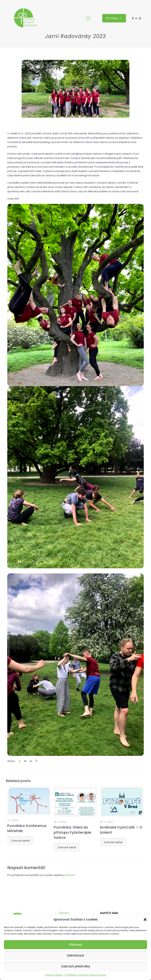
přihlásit (69, 875)
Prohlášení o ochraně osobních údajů (85, 975)
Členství (64, 913)
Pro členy (114, 18)
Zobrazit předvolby (76, 966)
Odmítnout (75, 955)
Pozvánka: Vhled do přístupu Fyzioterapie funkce (72, 832)
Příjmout (76, 945)
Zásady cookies (54, 975)
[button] (145, 920)
